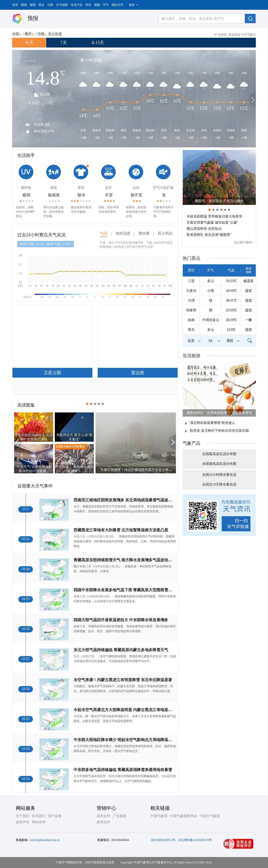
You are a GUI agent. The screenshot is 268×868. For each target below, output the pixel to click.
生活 (191, 356)
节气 (106, 5)
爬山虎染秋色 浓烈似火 (204, 229)
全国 (16, 34)
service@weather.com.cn (45, 840)
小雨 (211, 291)
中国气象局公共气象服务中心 (153, 862)
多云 (211, 281)
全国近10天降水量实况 (219, 484)
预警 (33, 5)
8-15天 (98, 43)
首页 (15, 5)
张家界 (191, 310)
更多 (132, 5)
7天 (64, 43)
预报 (24, 5)
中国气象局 (159, 816)
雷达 (41, 5)
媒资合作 (104, 822)
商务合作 (104, 816)
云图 (50, 5)
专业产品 (77, 5)
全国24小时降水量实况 (219, 475)
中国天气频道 (210, 816)
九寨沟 (191, 291)
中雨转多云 (211, 320)
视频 (97, 5)
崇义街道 (55, 34)
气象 (191, 443)
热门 (191, 258)
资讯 (88, 5)
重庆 (28, 34)
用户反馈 (55, 816)
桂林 (191, 320)
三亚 (191, 281)
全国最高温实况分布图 (219, 454)
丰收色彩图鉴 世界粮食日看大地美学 (214, 216)
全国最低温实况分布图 (219, 464)
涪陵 (41, 34)
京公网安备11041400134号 (195, 840)
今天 (29, 43)
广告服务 (120, 816)
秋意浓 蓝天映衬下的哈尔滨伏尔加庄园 (219, 431)
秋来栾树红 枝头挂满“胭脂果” (209, 235)
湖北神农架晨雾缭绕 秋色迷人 (212, 423)
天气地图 (62, 5)
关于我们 (23, 816)
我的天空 (117, 5)
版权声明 (23, 822)
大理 (191, 300)
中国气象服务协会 (183, 816)
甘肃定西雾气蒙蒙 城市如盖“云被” (212, 223)
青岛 (191, 330)
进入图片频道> (244, 242)
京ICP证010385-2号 (163, 840)
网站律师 (39, 822)
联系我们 (39, 816)
